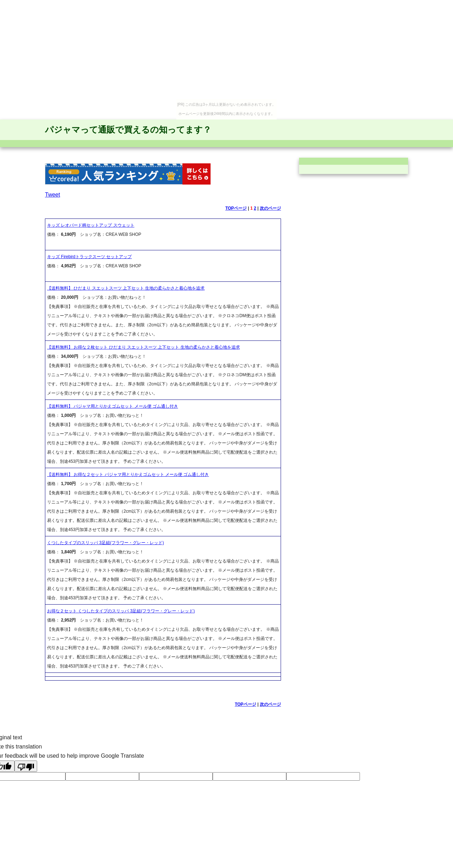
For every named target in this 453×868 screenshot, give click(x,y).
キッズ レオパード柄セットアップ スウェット (91, 225)
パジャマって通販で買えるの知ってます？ (128, 130)
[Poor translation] (26, 766)
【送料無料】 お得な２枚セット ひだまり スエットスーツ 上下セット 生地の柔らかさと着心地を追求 (144, 347)
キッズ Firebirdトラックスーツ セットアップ (89, 257)
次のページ (270, 208)
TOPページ (236, 208)
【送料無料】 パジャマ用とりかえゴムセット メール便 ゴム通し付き (113, 406)
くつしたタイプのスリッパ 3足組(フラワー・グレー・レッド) (105, 543)
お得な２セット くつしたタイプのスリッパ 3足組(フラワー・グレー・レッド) (121, 611)
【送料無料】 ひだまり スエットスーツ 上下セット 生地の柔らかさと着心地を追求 (126, 288)
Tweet (53, 195)
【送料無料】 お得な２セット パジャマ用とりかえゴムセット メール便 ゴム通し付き (128, 474)
